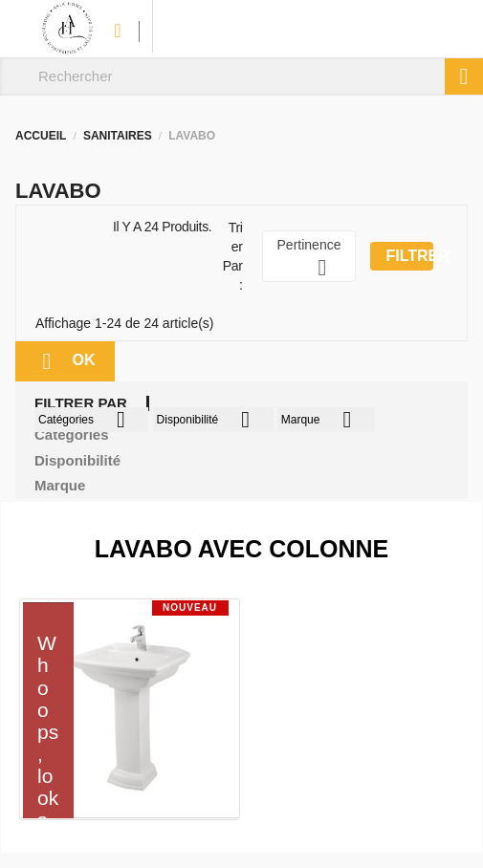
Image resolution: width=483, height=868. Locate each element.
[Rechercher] (241, 76)
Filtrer (409, 256)
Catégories (91, 420)
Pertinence (309, 259)
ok (65, 361)
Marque (326, 420)
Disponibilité (213, 420)
